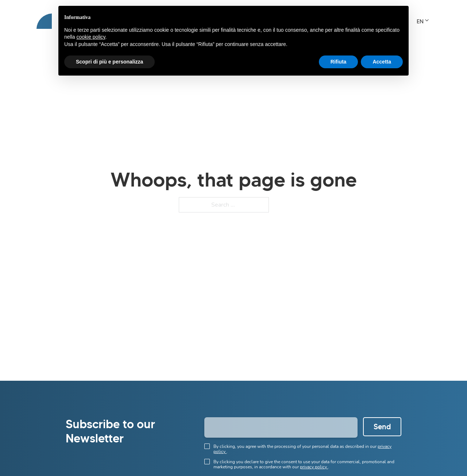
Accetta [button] (382, 62)
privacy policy (314, 467)
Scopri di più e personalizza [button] (109, 62)
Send (382, 427)
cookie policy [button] (91, 37)
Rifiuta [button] (339, 62)
